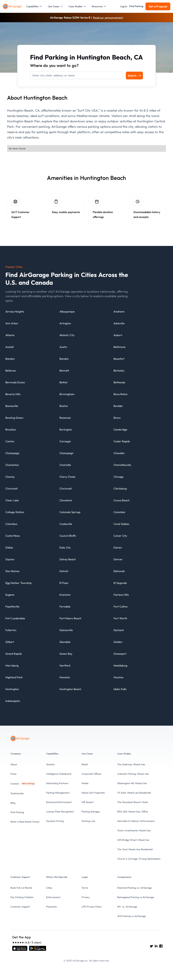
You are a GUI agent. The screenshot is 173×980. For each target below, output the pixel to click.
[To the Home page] (12, 6)
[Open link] (20, 948)
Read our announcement (108, 18)
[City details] (15, 313)
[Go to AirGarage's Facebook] (161, 946)
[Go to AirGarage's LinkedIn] (156, 946)
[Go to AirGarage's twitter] (151, 946)
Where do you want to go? (54, 65)
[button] (34, 6)
